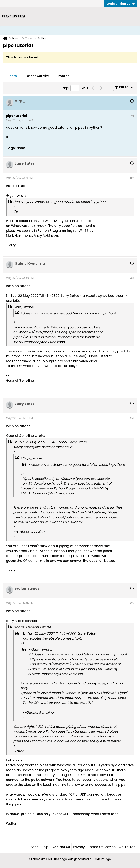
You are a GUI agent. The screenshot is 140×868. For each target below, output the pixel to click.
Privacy (79, 847)
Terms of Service (102, 847)
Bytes (34, 847)
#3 (132, 278)
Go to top (127, 847)
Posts (12, 76)
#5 (132, 603)
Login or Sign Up (120, 4)
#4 (132, 418)
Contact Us (61, 847)
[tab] (12, 76)
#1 (132, 116)
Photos (64, 76)
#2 (132, 178)
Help (45, 847)
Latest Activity (37, 76)
